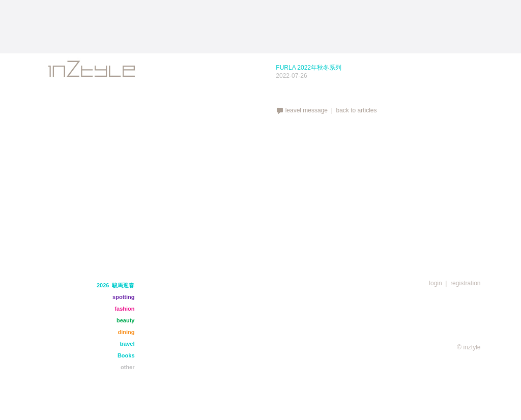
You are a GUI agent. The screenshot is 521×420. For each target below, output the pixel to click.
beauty (125, 320)
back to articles (356, 110)
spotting (123, 297)
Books (126, 355)
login (435, 283)
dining (126, 332)
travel (127, 344)
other (128, 367)
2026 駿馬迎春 (116, 285)
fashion (124, 309)
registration (465, 283)
